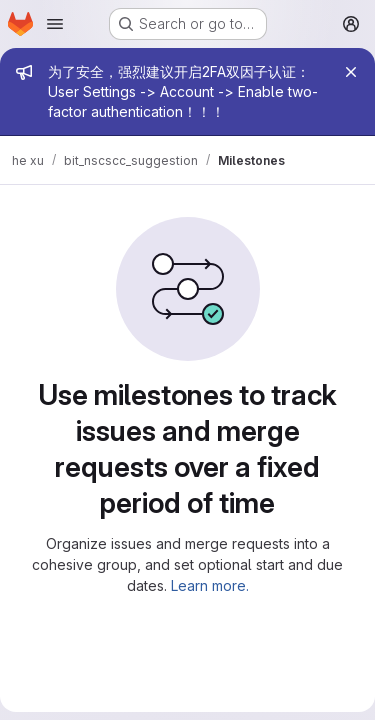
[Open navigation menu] (55, 24)
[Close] (351, 72)
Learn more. (210, 585)
